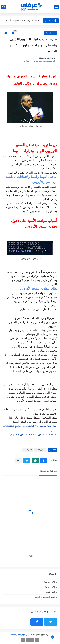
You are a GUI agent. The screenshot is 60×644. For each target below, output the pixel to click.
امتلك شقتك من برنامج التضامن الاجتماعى (33, 435)
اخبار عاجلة (28, 450)
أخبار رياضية (51, 33)
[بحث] (4, 7)
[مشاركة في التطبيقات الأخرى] (18, 461)
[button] (44, 461)
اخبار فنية (51, 592)
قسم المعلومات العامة (45, 597)
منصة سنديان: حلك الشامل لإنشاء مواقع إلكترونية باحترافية (22, 21)
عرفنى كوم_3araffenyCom (19, 635)
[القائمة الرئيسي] (56, 7)
